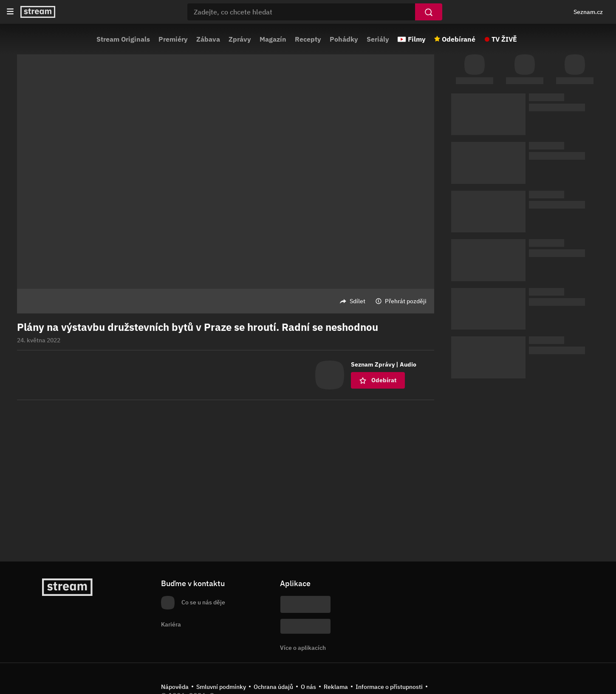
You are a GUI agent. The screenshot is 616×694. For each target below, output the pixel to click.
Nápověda (175, 687)
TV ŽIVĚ (504, 39)
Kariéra (171, 624)
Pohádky (344, 39)
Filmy (417, 39)
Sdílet (357, 301)
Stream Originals (123, 39)
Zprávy (240, 39)
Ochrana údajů (273, 687)
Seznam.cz (588, 12)
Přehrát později (406, 301)
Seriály (378, 39)
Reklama (336, 687)
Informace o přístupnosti (389, 687)
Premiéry (173, 39)
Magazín (273, 39)
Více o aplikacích (303, 648)
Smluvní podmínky (221, 687)
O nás (308, 687)
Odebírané (459, 39)
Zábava (208, 39)
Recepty (308, 39)
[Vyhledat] (429, 12)
